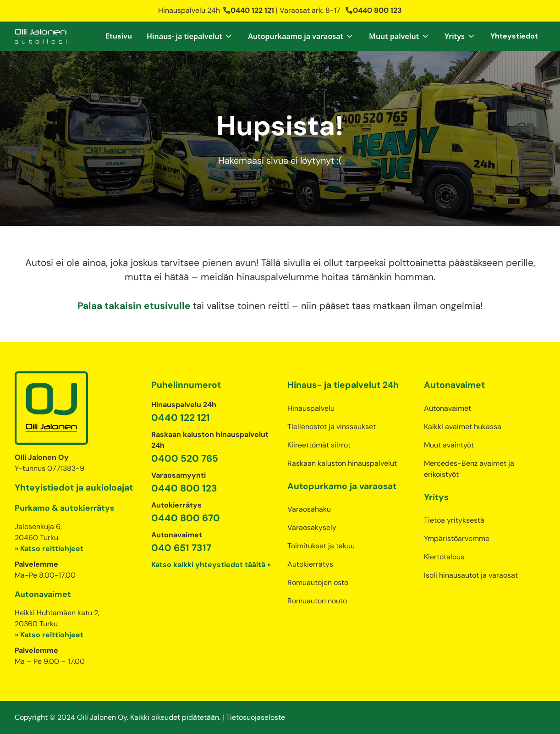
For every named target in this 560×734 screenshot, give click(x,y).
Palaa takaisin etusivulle (135, 306)
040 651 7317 (181, 548)
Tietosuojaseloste (255, 717)
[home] (41, 36)
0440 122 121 (248, 10)
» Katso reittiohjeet (49, 549)
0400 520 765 (185, 458)
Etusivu (119, 36)
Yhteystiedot (514, 36)
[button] (190, 36)
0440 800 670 (186, 518)
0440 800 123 (373, 10)
